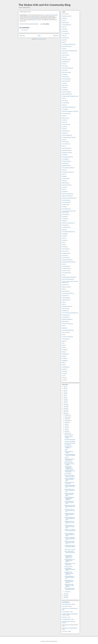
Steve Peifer (65, 33)
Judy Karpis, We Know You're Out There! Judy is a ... (70, 511)
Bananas (64, 31)
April (66, 430)
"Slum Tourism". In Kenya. (70, 550)
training (64, 378)
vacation (64, 380)
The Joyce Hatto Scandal (70, 440)
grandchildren (65, 62)
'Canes (64, 29)
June (66, 426)
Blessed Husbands (66, 185)
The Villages (65, 159)
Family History (65, 131)
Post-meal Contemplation (70, 441)
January (67, 592)
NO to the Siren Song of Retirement (70, 313)
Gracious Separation (67, 135)
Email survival (65, 291)
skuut (63, 365)
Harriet (64, 140)
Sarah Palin (65, 23)
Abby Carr (64, 85)
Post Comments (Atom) (41, 39)
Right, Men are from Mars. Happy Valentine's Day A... (70, 507)
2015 (65, 399)
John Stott (64, 66)
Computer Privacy (66, 268)
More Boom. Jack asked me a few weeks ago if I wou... (70, 539)
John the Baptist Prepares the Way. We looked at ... (70, 547)
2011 (65, 406)
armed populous (38, 20)
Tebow (64, 49)
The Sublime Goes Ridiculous (68, 447)
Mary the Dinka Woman (67, 68)
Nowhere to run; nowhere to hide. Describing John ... (70, 531)
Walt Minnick (65, 163)
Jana (63, 610)
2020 (65, 392)
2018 (65, 394)
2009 (65, 410)
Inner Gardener (65, 144)
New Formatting (68, 474)
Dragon (64, 105)
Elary (63, 289)
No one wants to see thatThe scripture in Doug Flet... (69, 581)
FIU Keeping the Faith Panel (68, 44)
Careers (64, 187)
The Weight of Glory (66, 619)
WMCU (64, 57)
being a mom (65, 118)
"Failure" (64, 120)
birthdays (64, 240)
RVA (63, 326)
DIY (63, 275)
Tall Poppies (65, 225)
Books (64, 18)
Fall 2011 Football (66, 92)
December (67, 415)
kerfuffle (64, 358)
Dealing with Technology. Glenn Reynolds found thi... (70, 486)
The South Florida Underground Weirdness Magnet (69, 468)
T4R (63, 335)
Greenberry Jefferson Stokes (68, 137)
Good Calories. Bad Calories (68, 107)
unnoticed (21, 20)
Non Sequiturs (65, 317)
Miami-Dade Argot (66, 148)
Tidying (64, 229)
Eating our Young (66, 287)
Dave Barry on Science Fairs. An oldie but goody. (69, 494)
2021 (65, 390)
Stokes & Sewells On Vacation (69, 452)
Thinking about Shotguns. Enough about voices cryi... (70, 543)
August (66, 422)
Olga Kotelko (65, 322)
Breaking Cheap (66, 253)
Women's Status (66, 59)
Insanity (64, 207)
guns (63, 27)
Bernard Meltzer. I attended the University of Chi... (70, 569)
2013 (65, 403)
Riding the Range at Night (70, 443)
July (66, 424)
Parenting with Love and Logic (68, 622)
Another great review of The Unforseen (69, 460)
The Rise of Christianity (67, 337)
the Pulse (64, 247)
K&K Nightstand (68, 445)
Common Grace (66, 124)
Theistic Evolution (66, 161)
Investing (64, 75)
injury (63, 245)
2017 (65, 396)
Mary (69, 617)
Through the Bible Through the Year (70, 96)
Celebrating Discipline (67, 260)
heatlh (64, 356)
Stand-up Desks (66, 81)
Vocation (64, 236)
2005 (65, 596)
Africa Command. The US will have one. (70, 564)
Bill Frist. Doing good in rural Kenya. (69, 483)
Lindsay (64, 623)
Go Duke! (66, 457)
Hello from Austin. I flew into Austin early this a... (70, 589)
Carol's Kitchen (65, 258)
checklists (64, 350)
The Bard (64, 155)
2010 (65, 408)
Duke (63, 36)
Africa (63, 98)
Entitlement (65, 38)
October (67, 419)
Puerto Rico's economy (67, 324)
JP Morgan (65, 109)
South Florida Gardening (67, 330)
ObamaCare (65, 77)
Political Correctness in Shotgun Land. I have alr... (69, 523)
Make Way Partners (66, 94)
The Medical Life (66, 227)
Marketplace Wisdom (67, 306)
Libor (63, 146)
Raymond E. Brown (66, 46)
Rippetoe (64, 328)
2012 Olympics (65, 249)
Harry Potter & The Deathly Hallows (70, 628)
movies (64, 83)
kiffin (63, 363)
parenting (64, 70)
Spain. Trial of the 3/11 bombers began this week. (69, 502)
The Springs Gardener (67, 157)
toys (63, 376)
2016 (65, 397)
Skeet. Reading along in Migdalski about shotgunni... (69, 498)
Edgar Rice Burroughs (67, 196)
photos (64, 64)
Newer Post (22, 36)
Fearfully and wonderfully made (69, 198)
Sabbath (64, 221)
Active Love (65, 251)
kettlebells (64, 361)
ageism (64, 341)
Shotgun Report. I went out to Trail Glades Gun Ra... (70, 490)
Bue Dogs (64, 255)
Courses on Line (66, 271)
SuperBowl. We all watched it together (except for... (69, 573)
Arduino (64, 181)
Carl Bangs (65, 90)
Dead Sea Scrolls (66, 72)
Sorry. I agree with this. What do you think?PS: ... (70, 553)
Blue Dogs (64, 101)
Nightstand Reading (69, 462)
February (67, 433)
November (67, 417)
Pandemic (64, 216)
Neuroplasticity (65, 315)
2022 (65, 388)
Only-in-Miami (65, 214)
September (67, 421)
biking (64, 348)
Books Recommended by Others (69, 51)
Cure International (66, 273)
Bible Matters (65, 183)
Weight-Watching (66, 166)
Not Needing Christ (66, 150)
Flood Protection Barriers (67, 293)
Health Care (65, 142)
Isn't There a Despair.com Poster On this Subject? (70, 455)
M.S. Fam (64, 14)
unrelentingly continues (48, 15)
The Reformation (66, 25)
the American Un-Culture (67, 172)
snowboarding (65, 367)
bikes (63, 345)
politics (64, 170)
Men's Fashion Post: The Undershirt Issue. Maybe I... (70, 561)
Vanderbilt (64, 234)
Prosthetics (65, 219)
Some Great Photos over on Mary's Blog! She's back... (70, 519)
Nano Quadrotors (66, 209)
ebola (63, 352)
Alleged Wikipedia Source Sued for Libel (70, 471)
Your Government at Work (68, 168)
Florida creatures (66, 200)
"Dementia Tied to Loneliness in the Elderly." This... (68, 557)
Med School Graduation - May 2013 (70, 111)
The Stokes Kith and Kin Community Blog (45, 5)
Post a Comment (24, 30)
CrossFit (64, 127)
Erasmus (64, 53)
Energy (64, 129)
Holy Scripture (65, 606)
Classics (64, 122)
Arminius (64, 88)
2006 (65, 594)
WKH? (64, 238)
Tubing (66, 450)
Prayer (64, 116)
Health (64, 40)
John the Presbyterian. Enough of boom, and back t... (69, 535)
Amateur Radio (65, 179)
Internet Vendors (66, 300)
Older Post (56, 36)
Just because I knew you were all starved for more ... (70, 515)
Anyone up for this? (69, 566)
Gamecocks (65, 296)
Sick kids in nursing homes (68, 223)
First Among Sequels (67, 604)
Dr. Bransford (65, 103)
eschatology (65, 354)
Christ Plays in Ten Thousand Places (70, 608)
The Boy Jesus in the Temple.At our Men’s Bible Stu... (69, 585)
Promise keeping (66, 79)
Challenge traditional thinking (68, 262)
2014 (65, 401)
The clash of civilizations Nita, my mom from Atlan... (70, 479)
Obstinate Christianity (67, 319)
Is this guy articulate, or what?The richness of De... (69, 577)
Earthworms (65, 285)
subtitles (64, 369)
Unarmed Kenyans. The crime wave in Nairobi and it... (69, 527)
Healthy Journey (66, 16)
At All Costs (65, 631)
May (66, 428)
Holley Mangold (65, 298)
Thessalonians (65, 339)
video (63, 174)
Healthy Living (65, 205)
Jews (63, 302)
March (66, 431)
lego (63, 42)
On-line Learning (66, 114)
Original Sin (65, 617)
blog (63, 242)
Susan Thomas (65, 332)
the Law (64, 373)
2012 (65, 405)
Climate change (65, 266)
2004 (65, 598)
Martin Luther (65, 55)
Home (39, 36)
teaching (64, 371)
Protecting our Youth (66, 153)
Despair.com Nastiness (67, 194)
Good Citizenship (66, 202)
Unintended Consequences (68, 232)
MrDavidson (65, 311)
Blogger (55, 641)
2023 (65, 387)
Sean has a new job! (69, 435)
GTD (63, 20)
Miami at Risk (65, 309)
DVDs (64, 189)
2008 (65, 412)
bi (63, 343)
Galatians (64, 133)
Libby (63, 304)
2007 (65, 414)
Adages (64, 176)
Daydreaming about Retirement (69, 277)
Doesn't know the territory (68, 279)
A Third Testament (66, 612)
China (64, 264)
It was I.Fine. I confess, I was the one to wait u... (70, 476)
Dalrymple (64, 192)
